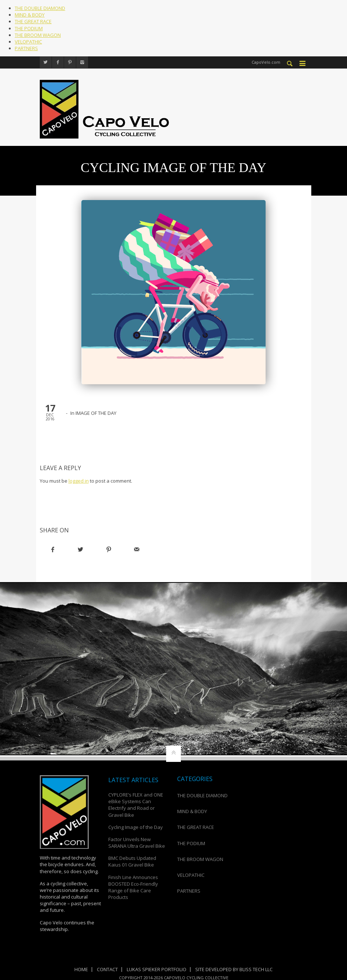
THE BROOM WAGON (38, 35)
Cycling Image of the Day (136, 827)
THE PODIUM (29, 28)
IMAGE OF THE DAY (96, 413)
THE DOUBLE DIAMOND (40, 8)
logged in (79, 480)
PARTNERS (26, 48)
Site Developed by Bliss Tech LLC (234, 969)
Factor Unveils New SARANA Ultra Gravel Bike (137, 842)
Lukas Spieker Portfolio (157, 969)
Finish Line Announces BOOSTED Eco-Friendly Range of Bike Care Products (133, 887)
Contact (107, 969)
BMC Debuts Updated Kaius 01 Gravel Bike (132, 861)
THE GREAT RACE (33, 21)
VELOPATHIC (28, 42)
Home (81, 969)
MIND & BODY (30, 15)
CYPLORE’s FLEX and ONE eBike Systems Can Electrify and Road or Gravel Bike (136, 804)
